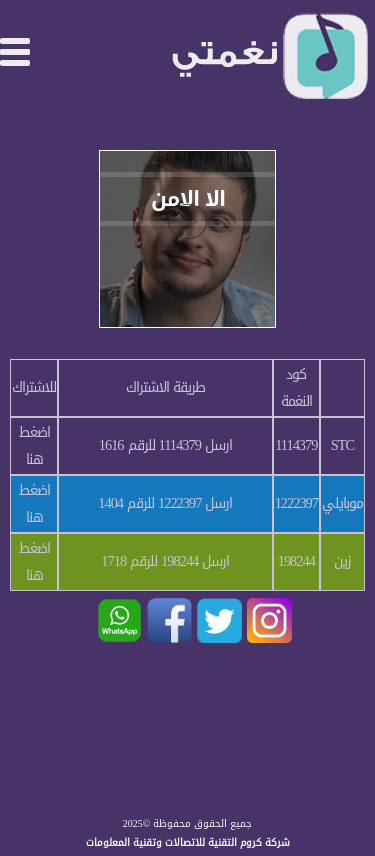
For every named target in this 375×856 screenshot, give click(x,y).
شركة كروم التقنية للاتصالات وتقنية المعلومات (188, 842)
